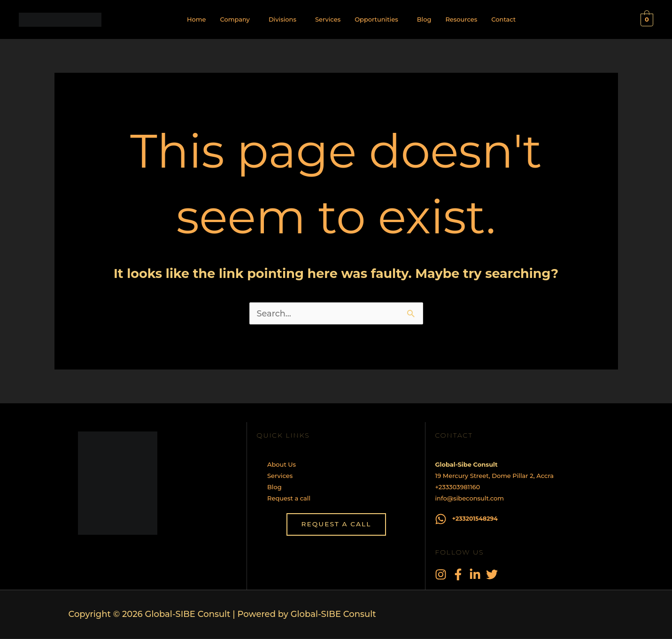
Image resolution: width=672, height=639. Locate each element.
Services (328, 19)
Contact (503, 19)
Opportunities (376, 19)
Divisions (282, 19)
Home (197, 19)
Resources (461, 19)
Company (235, 19)
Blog (424, 19)
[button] (237, 19)
